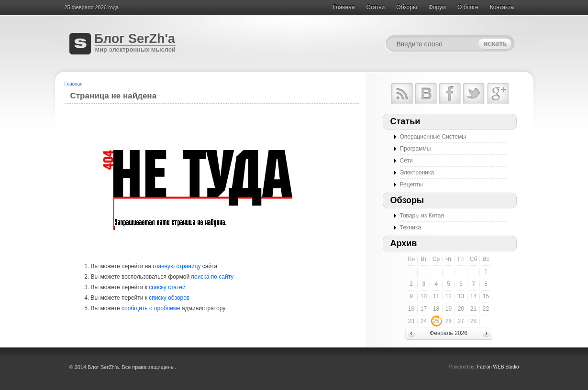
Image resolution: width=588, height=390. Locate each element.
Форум (437, 7)
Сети (406, 161)
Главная (344, 7)
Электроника (417, 173)
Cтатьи (375, 7)
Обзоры (406, 7)
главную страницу (177, 266)
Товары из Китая (422, 216)
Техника (411, 227)
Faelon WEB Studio (498, 367)
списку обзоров (169, 298)
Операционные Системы (433, 137)
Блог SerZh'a (135, 39)
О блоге (468, 7)
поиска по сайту (212, 277)
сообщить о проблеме (151, 308)
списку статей (167, 287)
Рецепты (411, 184)
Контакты (502, 7)
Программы (416, 149)
